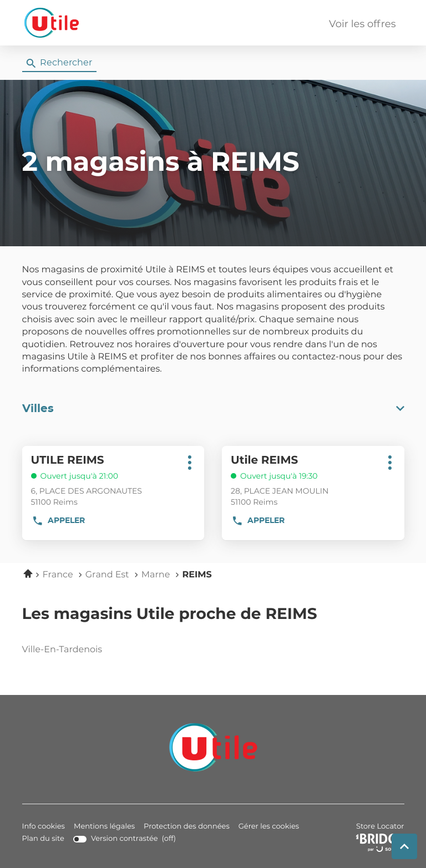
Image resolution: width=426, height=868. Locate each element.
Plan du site (43, 839)
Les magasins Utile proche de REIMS (170, 615)
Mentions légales (104, 827)
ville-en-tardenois (92, 650)
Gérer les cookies (269, 827)
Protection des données (187, 827)
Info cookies (44, 827)
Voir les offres (362, 24)
